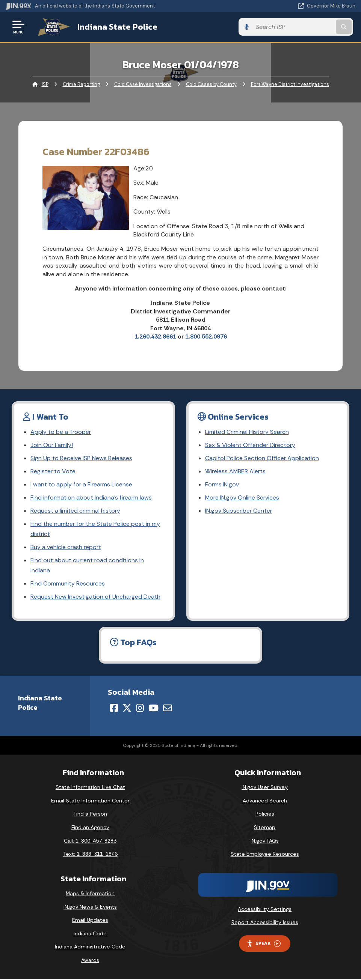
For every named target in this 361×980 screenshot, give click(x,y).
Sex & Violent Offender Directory (250, 445)
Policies (265, 815)
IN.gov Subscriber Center (239, 511)
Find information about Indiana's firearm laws (91, 498)
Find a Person (90, 815)
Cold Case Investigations (143, 84)
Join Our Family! (52, 445)
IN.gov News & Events (90, 908)
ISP (45, 84)
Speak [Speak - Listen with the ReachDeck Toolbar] (263, 944)
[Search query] (303, 27)
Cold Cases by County (211, 84)
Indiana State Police (115, 27)
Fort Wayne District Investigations (290, 84)
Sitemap (265, 828)
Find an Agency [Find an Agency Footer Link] (90, 828)
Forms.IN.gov (222, 485)
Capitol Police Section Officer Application (262, 458)
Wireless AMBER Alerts (236, 472)
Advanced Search (265, 801)
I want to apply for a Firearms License (81, 485)
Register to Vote (53, 472)
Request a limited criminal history (75, 511)
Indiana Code (90, 934)
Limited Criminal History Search (247, 432)
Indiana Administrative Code (90, 947)
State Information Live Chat (90, 788)
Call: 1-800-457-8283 (90, 842)
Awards (90, 961)
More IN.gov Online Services (242, 498)
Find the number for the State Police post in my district (95, 529)
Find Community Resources (68, 584)
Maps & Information (90, 894)
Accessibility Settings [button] (265, 910)
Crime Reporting (81, 84)
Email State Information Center (90, 801)
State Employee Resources (265, 855)
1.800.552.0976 (206, 336)
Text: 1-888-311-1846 (90, 855)
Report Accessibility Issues (265, 923)
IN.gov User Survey (265, 788)
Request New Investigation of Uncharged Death (95, 597)
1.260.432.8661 (155, 336)
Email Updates (90, 921)
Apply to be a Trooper (61, 432)
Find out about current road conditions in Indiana (87, 566)
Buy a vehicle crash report (66, 548)
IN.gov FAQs (265, 842)
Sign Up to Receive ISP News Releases (81, 458)
